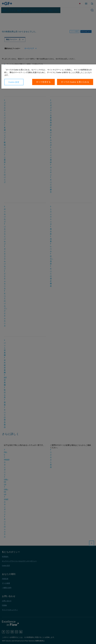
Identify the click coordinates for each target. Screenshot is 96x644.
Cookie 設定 (14, 82)
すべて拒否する (43, 82)
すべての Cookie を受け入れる (75, 82)
